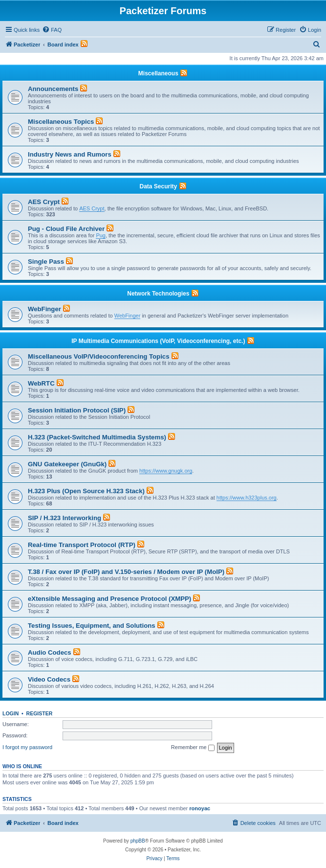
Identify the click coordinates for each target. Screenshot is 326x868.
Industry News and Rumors (70, 154)
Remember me (193, 748)
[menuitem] (52, 30)
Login (11, 713)
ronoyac (200, 808)
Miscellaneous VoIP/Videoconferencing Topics (98, 356)
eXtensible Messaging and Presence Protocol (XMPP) (109, 599)
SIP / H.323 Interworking (65, 518)
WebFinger (44, 309)
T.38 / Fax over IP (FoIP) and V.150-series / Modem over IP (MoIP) (126, 572)
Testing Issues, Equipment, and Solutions (92, 626)
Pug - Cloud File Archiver (66, 229)
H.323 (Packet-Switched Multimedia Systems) (97, 437)
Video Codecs (49, 679)
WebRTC (41, 383)
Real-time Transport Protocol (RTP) (82, 545)
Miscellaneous (158, 73)
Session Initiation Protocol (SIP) (77, 410)
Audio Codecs (50, 652)
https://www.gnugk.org (166, 471)
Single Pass (46, 262)
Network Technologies (158, 294)
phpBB (138, 841)
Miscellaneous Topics (61, 122)
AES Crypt (44, 202)
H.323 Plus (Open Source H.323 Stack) (86, 491)
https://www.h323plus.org (247, 498)
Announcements (53, 89)
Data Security (158, 186)
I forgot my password (27, 747)
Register (40, 713)
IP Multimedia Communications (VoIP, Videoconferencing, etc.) (158, 341)
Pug (101, 235)
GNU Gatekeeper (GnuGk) (67, 464)
